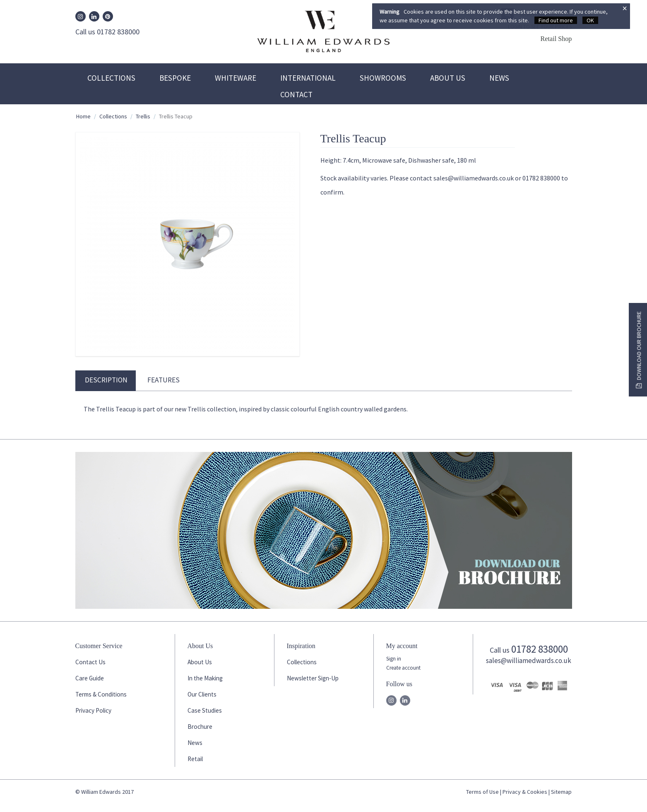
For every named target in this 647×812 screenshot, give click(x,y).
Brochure (200, 727)
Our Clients (202, 694)
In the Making (205, 678)
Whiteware (236, 78)
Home (83, 116)
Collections (111, 78)
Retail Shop (556, 39)
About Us (448, 78)
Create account (403, 668)
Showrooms (383, 78)
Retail (195, 759)
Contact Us (90, 662)
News (499, 78)
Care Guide (90, 678)
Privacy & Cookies (525, 792)
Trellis (143, 116)
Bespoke (175, 78)
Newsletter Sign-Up (313, 678)
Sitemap (561, 792)
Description (106, 380)
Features (164, 380)
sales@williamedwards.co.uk (529, 661)
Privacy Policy (93, 710)
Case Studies (205, 710)
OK (590, 20)
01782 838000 (540, 649)
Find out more (556, 20)
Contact (296, 94)
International (308, 78)
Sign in (394, 659)
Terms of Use (482, 792)
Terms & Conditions (101, 694)
